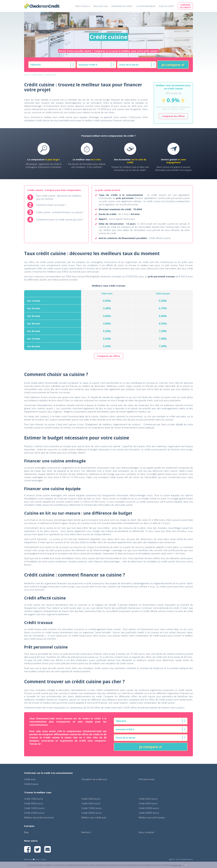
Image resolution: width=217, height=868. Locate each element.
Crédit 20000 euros (149, 808)
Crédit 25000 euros (34, 813)
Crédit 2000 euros (91, 799)
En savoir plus (176, 865)
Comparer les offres (173, 116)
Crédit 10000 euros (34, 808)
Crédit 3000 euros (148, 799)
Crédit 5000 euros (91, 803)
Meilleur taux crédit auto (94, 817)
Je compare (173, 65)
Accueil (27, 75)
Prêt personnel (146, 779)
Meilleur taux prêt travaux (152, 817)
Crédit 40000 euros (149, 813)
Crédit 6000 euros (148, 803)
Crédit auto (30, 779)
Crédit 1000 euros (34, 799)
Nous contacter (147, 832)
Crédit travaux (37, 75)
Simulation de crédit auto (94, 779)
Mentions (86, 832)
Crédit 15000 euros (92, 808)
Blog (26, 832)
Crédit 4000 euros (34, 803)
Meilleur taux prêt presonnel (39, 817)
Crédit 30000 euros (92, 813)
